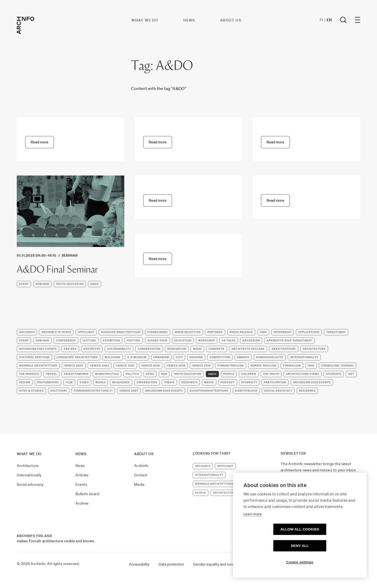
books (101, 382)
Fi (321, 20)
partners (215, 332)
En (329, 20)
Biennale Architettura (38, 366)
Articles (82, 475)
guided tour (157, 340)
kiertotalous (246, 391)
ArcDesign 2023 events (38, 349)
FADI (311, 366)
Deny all (330, 546)
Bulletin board (87, 494)
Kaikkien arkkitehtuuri (121, 332)
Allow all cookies (270, 546)
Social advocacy (30, 484)
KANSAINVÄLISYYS (270, 357)
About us (231, 20)
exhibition (111, 340)
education (183, 340)
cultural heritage (34, 357)
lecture (89, 340)
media (209, 382)
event (24, 284)
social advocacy (278, 391)
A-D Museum (137, 357)
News (189, 20)
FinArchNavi (158, 332)
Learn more (253, 531)
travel (51, 374)
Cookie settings (300, 562)
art (351, 374)
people (229, 374)
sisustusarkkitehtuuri (209, 391)
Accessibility (139, 564)
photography (48, 382)
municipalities (107, 374)
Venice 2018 (151, 366)
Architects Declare (248, 349)
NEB (164, 374)
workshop (207, 340)
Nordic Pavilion (263, 366)
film (69, 382)
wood (197, 349)
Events (81, 484)
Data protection (171, 564)
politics (132, 374)
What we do (145, 20)
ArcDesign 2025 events (312, 382)
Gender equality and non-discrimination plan (229, 564)
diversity (249, 382)
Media (139, 484)
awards (243, 357)
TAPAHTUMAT (336, 332)
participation (275, 382)
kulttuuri (59, 391)
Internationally (29, 475)
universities (147, 382)
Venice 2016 (176, 366)
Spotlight (86, 332)
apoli (150, 374)
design (25, 382)
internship (282, 332)
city (179, 357)
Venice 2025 (74, 366)
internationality (304, 357)
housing (196, 357)
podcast (228, 382)
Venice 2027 (129, 391)
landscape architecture (77, 357)
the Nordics (29, 374)
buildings (113, 357)
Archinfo (27, 332)
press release (241, 332)
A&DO (95, 284)
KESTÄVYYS (92, 349)
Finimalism (292, 366)
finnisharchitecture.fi (93, 391)
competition (220, 357)
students (334, 374)
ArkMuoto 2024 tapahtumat (289, 340)
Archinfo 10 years (56, 332)
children (249, 374)
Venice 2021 (125, 366)
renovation (177, 349)
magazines (121, 382)
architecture (314, 349)
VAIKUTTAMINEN (76, 374)
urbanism (161, 357)
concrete (217, 349)
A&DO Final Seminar (57, 269)
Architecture (28, 466)
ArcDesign (251, 340)
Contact (141, 475)
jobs (263, 332)
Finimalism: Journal (338, 366)
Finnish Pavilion (231, 366)
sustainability (119, 349)
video (84, 382)
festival (134, 340)
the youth (271, 374)
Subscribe (292, 484)
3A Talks (229, 340)
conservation (149, 349)
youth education (70, 284)
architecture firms (303, 374)
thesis (169, 382)
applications (309, 332)
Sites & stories (31, 391)
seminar (70, 255)
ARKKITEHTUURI (284, 349)
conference (66, 340)
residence (307, 391)
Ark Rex (70, 349)
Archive (82, 503)
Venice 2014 (201, 366)
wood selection (188, 332)
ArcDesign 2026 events (164, 391)
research (189, 382)
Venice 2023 (100, 366)
